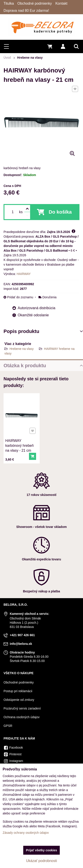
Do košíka (60, 212)
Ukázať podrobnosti (41, 861)
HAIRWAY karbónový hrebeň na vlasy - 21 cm (20, 444)
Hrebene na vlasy (22, 349)
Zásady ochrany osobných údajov (26, 833)
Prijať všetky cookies (41, 850)
